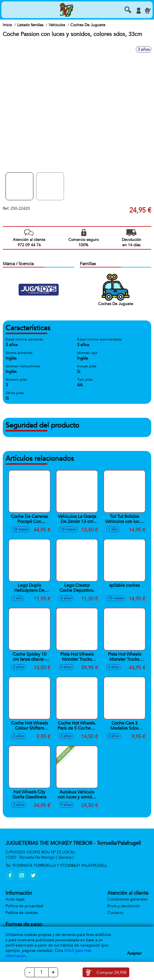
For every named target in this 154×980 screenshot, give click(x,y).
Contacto (115, 913)
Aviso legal (15, 899)
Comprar (111, 972)
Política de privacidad (24, 906)
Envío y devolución (124, 906)
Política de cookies (22, 913)
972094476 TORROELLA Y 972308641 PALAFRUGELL (60, 866)
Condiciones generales (127, 899)
